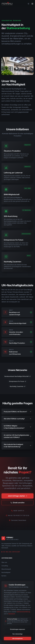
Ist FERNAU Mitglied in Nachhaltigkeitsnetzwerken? (17, 428)
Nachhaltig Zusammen (17, 386)
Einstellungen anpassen (17, 629)
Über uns (4, 562)
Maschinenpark (6, 569)
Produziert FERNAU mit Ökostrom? (17, 413)
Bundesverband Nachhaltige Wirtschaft (17, 376)
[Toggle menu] (32, 4)
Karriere (4, 576)
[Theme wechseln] (28, 4)
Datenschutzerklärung (23, 612)
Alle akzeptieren (17, 638)
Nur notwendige (17, 634)
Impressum (12, 614)
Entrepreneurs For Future (18, 381)
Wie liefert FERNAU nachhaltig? (17, 420)
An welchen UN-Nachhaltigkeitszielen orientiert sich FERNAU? (17, 438)
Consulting (5, 566)
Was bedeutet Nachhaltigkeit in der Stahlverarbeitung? (17, 447)
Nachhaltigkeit (6, 572)
